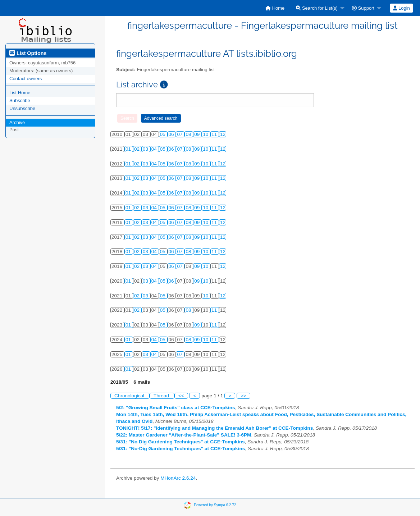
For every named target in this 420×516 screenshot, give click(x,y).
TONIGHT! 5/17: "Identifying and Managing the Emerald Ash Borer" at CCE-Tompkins (214, 428)
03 (146, 149)
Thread (162, 396)
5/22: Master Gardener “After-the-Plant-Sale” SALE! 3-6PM (184, 435)
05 (163, 134)
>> (243, 396)
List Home (20, 93)
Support (363, 8)
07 (180, 134)
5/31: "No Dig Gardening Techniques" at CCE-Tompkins (181, 442)
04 (155, 149)
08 (189, 134)
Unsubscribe (22, 108)
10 (206, 134)
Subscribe (20, 101)
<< (181, 396)
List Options (28, 53)
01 (129, 149)
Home (275, 8)
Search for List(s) (317, 8)
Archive (17, 122)
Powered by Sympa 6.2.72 (215, 505)
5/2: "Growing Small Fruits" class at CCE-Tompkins (176, 408)
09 (198, 134)
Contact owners (26, 79)
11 (215, 134)
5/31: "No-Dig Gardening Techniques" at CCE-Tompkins (181, 449)
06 (172, 134)
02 (138, 149)
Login (401, 8)
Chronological (130, 396)
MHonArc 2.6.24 (178, 478)
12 (223, 134)
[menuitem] (275, 8)
